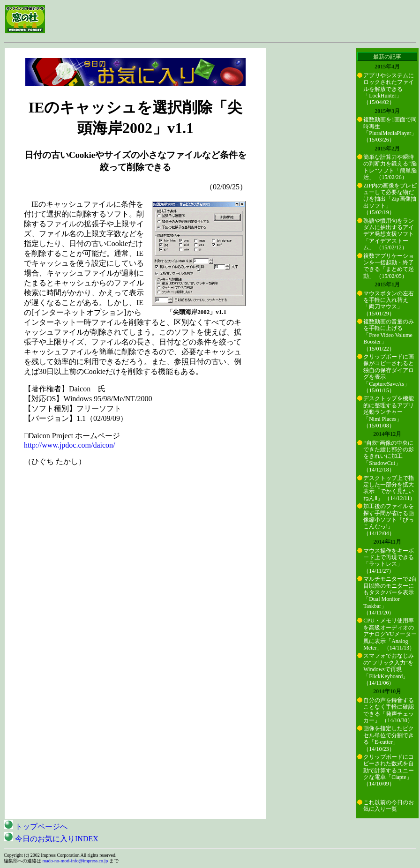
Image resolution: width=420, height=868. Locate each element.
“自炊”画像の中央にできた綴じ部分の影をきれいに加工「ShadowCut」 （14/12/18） (389, 456)
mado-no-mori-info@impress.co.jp (75, 861)
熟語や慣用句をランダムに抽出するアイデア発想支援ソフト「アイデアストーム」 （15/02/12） (389, 234)
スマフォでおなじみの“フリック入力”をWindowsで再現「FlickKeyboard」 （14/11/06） (389, 669)
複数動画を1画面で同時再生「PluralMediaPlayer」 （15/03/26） (390, 130)
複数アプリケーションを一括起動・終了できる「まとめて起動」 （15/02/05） (389, 266)
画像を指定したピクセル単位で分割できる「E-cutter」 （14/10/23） (389, 738)
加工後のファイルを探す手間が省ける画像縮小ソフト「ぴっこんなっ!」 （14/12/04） (389, 520)
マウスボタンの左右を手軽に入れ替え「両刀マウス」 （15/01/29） (389, 303)
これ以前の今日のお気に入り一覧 (389, 806)
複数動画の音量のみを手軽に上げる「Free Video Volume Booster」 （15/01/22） (389, 335)
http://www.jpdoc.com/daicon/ (69, 445)
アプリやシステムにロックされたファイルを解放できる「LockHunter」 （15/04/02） (389, 89)
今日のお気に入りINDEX (51, 839)
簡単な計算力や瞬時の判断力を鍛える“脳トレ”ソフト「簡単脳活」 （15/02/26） (390, 167)
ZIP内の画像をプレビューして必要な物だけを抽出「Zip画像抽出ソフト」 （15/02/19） (390, 199)
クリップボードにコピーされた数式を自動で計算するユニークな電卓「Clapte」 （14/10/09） (389, 771)
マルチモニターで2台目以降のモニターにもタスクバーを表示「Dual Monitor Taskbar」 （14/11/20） (390, 596)
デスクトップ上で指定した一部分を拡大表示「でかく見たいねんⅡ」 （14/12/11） (389, 488)
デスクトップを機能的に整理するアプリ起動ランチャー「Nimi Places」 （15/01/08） (389, 412)
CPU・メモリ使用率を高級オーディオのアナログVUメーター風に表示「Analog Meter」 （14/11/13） (390, 634)
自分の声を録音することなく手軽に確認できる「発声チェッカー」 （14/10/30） (389, 710)
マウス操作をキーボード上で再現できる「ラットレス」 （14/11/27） (389, 561)
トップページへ (36, 827)
